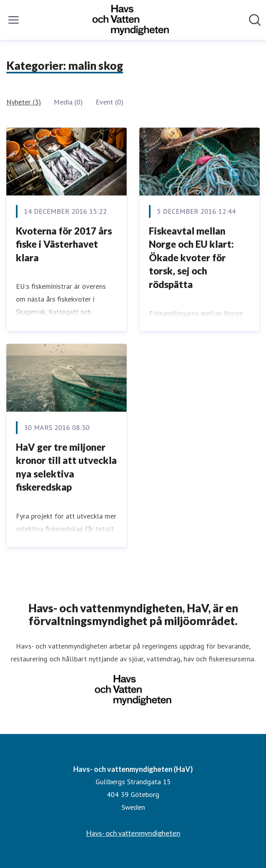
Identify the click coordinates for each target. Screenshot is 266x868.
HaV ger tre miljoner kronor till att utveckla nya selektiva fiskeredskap (66, 467)
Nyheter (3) (24, 102)
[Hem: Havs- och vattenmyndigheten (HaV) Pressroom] (131, 20)
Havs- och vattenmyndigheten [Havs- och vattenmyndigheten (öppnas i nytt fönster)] (133, 833)
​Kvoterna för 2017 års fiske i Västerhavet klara (64, 244)
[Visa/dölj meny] (14, 20)
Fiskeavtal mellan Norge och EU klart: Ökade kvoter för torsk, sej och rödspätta (191, 257)
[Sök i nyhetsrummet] (255, 20)
